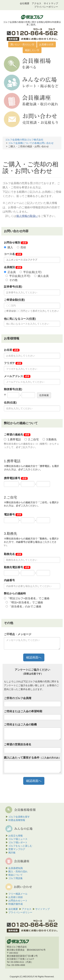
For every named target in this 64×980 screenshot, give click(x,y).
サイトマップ (51, 3)
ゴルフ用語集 (16, 878)
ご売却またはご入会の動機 (20, 724)
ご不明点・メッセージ (18, 634)
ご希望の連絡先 (17, 435)
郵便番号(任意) (13, 389)
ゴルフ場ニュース (18, 839)
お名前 (12, 350)
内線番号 (9, 580)
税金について (16, 875)
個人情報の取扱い (27, 216)
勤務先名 (13, 554)
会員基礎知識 (16, 868)
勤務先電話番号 (17, 567)
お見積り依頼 (16, 897)
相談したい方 (32, 50)
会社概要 (25, 3)
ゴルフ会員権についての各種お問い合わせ (31, 143)
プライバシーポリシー (46, 7)
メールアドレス (17, 376)
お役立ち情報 (16, 836)
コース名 (13, 254)
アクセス (37, 3)
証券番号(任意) (13, 287)
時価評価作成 (16, 904)
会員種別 (13, 267)
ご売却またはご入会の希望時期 (23, 711)
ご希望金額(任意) (14, 300)
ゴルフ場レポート (18, 842)
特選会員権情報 (17, 820)
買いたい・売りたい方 (22, 44)
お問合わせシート (18, 901)
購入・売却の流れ (18, 871)
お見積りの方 (46, 44)
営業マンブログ (17, 849)
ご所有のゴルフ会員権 (18, 698)
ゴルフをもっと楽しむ (20, 846)
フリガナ (13, 363)
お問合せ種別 (16, 243)
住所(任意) (10, 403)
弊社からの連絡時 (15, 593)
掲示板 (12, 853)
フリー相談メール (18, 894)
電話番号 (13, 515)
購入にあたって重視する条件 (32, 758)
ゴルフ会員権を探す (19, 817)
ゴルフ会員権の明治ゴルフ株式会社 (24, 140)
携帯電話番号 (16, 478)
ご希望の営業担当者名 (18, 744)
